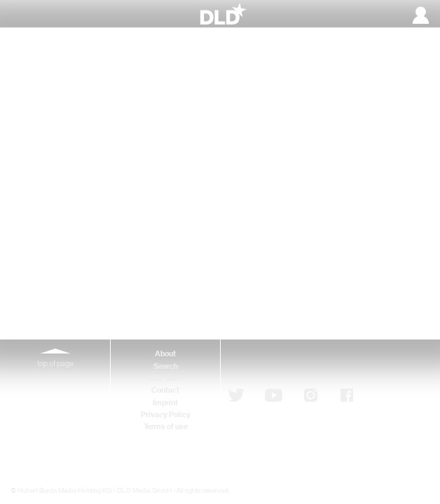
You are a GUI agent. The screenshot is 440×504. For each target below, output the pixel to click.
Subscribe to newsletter (304, 363)
